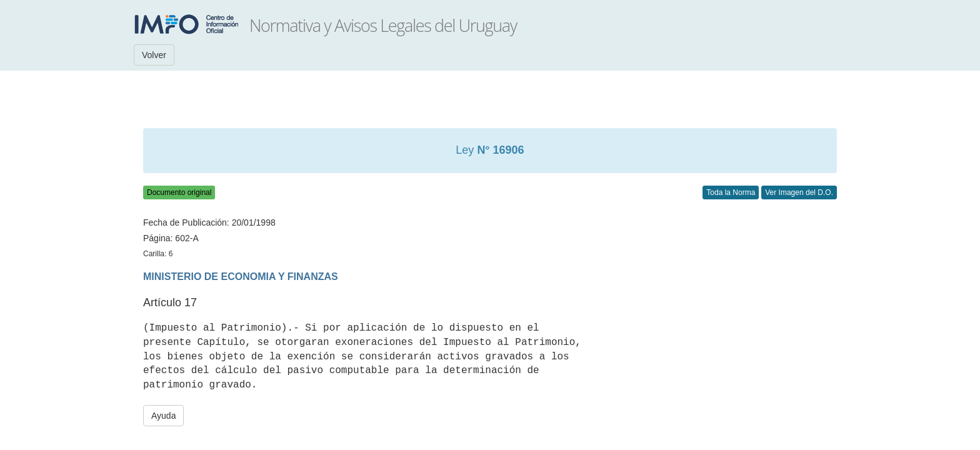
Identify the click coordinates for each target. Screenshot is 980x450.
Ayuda (163, 416)
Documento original (179, 192)
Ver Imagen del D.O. (799, 192)
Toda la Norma (731, 192)
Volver (154, 55)
